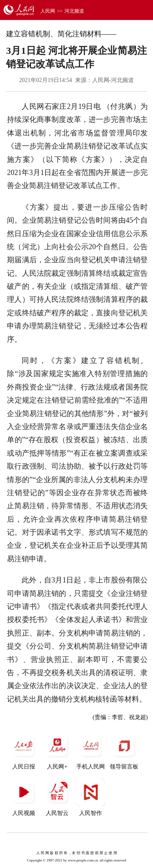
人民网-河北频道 (113, 80)
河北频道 (74, 11)
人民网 (48, 11)
